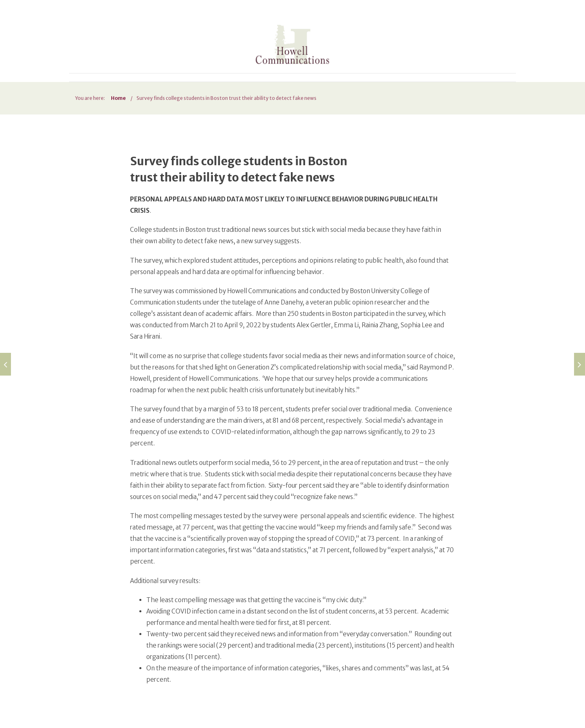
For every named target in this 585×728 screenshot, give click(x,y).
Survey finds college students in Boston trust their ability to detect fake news (226, 98)
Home (118, 98)
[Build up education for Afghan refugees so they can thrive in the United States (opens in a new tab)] (5, 364)
